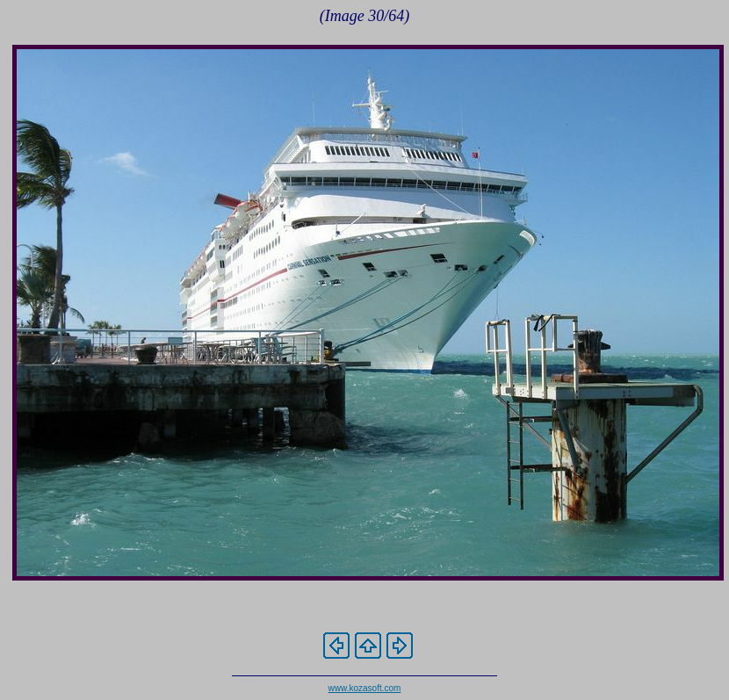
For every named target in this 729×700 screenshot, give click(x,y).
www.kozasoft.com (365, 688)
